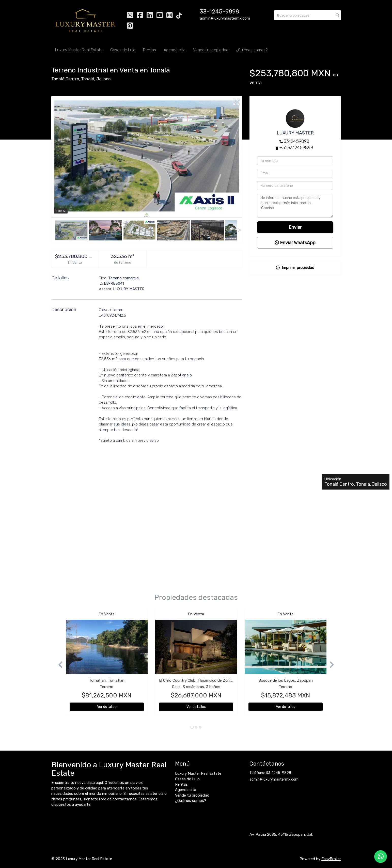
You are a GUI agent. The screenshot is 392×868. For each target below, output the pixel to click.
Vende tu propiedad (211, 50)
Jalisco (103, 79)
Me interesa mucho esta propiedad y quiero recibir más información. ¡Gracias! (295, 206)
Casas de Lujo (123, 50)
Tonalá (88, 79)
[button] (59, 665)
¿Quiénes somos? (252, 50)
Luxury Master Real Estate (79, 50)
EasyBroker (331, 859)
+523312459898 (296, 148)
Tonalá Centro (65, 79)
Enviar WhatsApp (295, 243)
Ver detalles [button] (107, 707)
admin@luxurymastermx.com (274, 779)
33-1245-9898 (219, 12)
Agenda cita (175, 50)
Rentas (150, 50)
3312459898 (297, 141)
